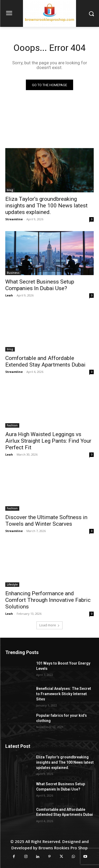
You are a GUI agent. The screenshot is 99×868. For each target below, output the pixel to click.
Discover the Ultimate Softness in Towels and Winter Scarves (46, 521)
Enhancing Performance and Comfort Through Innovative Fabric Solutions (48, 600)
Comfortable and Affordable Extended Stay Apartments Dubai (45, 361)
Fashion (12, 425)
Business (13, 273)
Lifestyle (12, 584)
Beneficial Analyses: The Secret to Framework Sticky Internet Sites (64, 694)
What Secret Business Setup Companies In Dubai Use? (40, 285)
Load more (49, 625)
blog (10, 190)
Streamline (14, 219)
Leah (9, 295)
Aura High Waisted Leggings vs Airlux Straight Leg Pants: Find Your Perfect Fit (48, 441)
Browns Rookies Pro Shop (63, 848)
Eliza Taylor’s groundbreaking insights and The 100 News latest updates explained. (46, 206)
